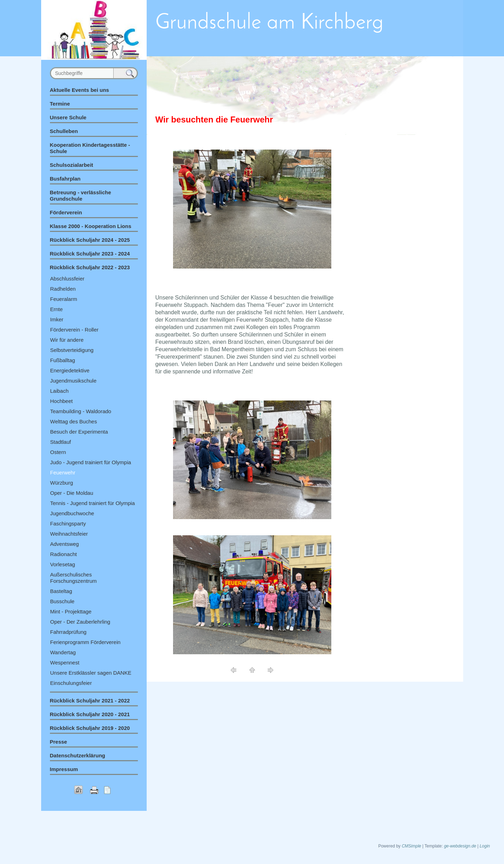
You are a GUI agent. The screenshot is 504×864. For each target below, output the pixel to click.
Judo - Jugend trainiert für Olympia (91, 462)
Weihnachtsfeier (69, 534)
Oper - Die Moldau (72, 493)
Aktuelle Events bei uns (79, 90)
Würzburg (62, 483)
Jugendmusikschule (74, 381)
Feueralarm (64, 299)
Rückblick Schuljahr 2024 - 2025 (90, 240)
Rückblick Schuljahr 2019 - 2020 (90, 728)
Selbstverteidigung (72, 350)
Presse (59, 742)
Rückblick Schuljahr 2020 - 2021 (90, 714)
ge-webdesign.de (460, 846)
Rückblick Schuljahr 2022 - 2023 (90, 267)
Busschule (62, 601)
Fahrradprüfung (68, 632)
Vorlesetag (63, 564)
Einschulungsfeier (71, 683)
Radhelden (63, 289)
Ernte (57, 309)
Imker (57, 319)
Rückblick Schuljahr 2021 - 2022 (90, 701)
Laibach (60, 391)
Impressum (64, 769)
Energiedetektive (70, 370)
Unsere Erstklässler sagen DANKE (91, 673)
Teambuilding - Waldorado (81, 411)
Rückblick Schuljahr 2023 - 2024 (90, 254)
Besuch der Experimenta (79, 432)
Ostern (58, 452)
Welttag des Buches (74, 421)
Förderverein (66, 212)
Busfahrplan (65, 179)
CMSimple (411, 846)
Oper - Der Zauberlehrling (80, 622)
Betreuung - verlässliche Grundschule (81, 195)
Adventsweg (65, 544)
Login (485, 846)
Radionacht (64, 554)
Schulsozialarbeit (72, 165)
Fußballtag (63, 360)
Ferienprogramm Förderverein (85, 642)
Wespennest (65, 663)
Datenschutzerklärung (78, 755)
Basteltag (61, 591)
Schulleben (64, 131)
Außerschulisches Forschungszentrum (74, 578)
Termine (60, 104)
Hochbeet (62, 401)
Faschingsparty (68, 524)
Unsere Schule (68, 117)
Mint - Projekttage (71, 611)
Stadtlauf (61, 442)
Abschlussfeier (68, 279)
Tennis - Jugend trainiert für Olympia (93, 503)
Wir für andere (67, 340)
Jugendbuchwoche (72, 513)
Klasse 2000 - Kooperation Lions (91, 226)
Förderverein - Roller (75, 330)
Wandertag (63, 652)
